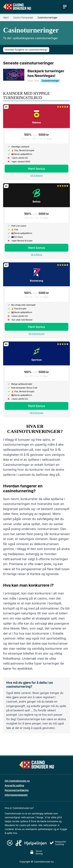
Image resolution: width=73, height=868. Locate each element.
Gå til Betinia (36, 255)
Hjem (6, 18)
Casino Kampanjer (23, 18)
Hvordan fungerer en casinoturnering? (26, 50)
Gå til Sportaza (36, 413)
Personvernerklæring (17, 790)
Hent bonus (36, 169)
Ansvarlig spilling (14, 785)
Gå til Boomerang (36, 334)
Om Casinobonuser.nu (17, 781)
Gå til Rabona (36, 175)
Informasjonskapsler (16, 795)
